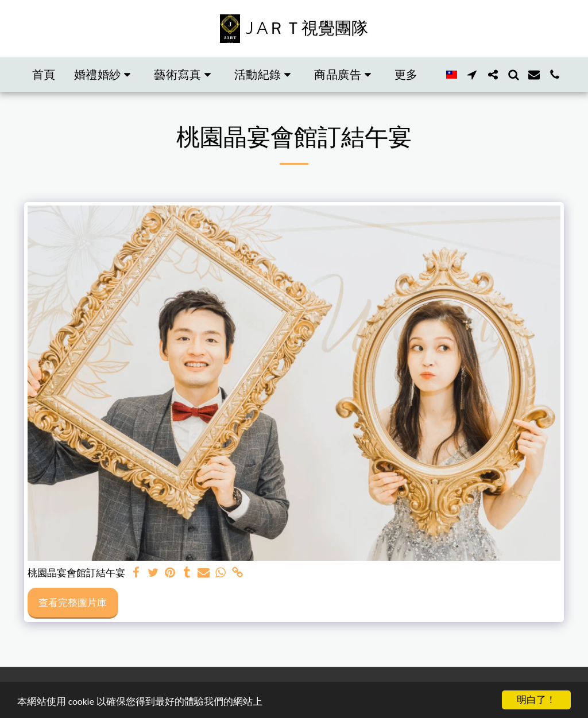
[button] (105, 75)
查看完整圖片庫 (73, 602)
